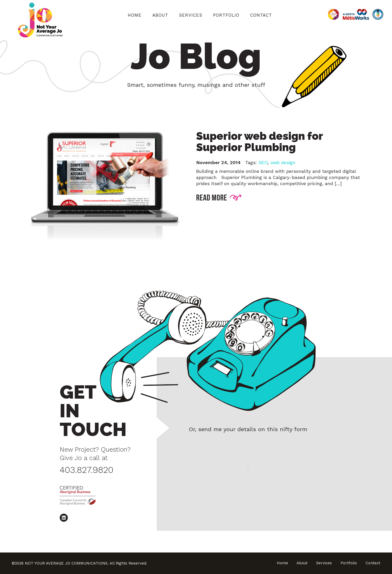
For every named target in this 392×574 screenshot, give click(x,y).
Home (135, 15)
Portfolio (226, 15)
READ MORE (219, 197)
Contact (261, 15)
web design (283, 162)
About (160, 15)
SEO (263, 162)
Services (191, 15)
